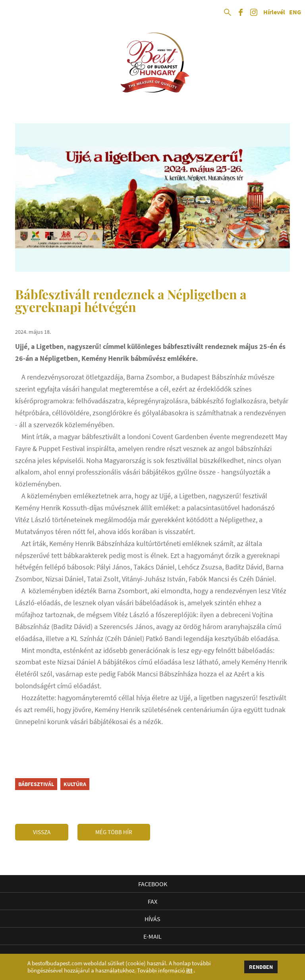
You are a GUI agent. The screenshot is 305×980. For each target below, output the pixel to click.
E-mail (152, 936)
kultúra (75, 784)
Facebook (153, 884)
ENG (295, 12)
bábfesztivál (36, 784)
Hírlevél (274, 12)
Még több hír (114, 832)
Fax (152, 901)
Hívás (152, 919)
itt (189, 970)
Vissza (42, 832)
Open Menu (13, 13)
